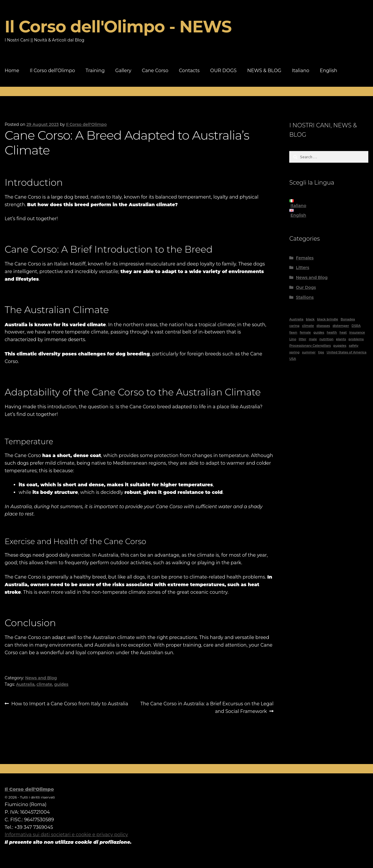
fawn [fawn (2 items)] (293, 333)
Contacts (189, 71)
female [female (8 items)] (305, 333)
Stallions (305, 297)
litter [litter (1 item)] (302, 339)
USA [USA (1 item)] (293, 359)
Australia (25, 684)
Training (95, 71)
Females (305, 258)
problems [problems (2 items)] (356, 339)
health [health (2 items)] (332, 333)
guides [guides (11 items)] (319, 333)
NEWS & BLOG (264, 71)
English (329, 71)
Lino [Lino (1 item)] (293, 339)
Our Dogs (306, 287)
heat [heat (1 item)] (343, 333)
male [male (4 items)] (313, 339)
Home (12, 71)
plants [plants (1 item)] (341, 339)
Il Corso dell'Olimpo (86, 124)
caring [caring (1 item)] (294, 326)
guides (61, 684)
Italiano (300, 71)
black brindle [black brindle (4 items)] (328, 319)
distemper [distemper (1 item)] (341, 326)
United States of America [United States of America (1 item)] (347, 352)
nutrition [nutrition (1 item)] (326, 339)
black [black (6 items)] (310, 319)
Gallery (123, 71)
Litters (303, 268)
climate (44, 684)
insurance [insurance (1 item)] (357, 333)
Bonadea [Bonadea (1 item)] (348, 319)
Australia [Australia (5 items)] (296, 319)
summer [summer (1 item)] (309, 352)
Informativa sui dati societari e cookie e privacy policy (66, 835)
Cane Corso (155, 71)
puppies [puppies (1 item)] (340, 346)
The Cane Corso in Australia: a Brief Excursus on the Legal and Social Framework (207, 707)
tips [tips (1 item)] (321, 352)
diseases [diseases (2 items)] (323, 326)
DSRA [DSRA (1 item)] (356, 326)
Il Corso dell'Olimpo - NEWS (118, 27)
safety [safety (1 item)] (354, 346)
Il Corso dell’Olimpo (52, 71)
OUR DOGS (223, 71)
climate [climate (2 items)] (308, 326)
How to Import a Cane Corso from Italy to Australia (70, 704)
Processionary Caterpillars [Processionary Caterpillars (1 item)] (310, 346)
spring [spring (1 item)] (294, 352)
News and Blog (41, 678)
